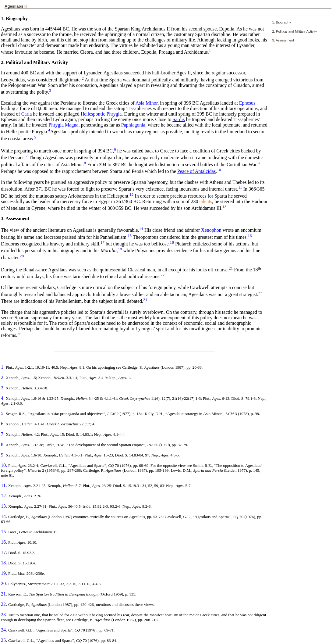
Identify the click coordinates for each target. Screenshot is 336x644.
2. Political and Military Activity (295, 31)
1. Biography (282, 22)
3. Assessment (283, 40)
